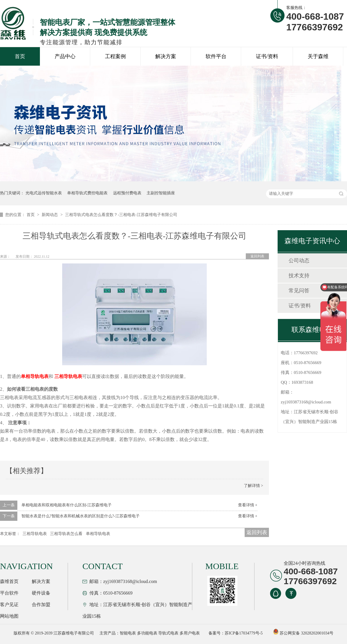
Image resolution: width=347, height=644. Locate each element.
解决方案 (166, 56)
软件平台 (216, 56)
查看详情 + (248, 505)
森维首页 (9, 581)
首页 (20, 56)
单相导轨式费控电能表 (87, 193)
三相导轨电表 (35, 534)
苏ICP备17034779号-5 (244, 633)
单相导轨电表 (98, 534)
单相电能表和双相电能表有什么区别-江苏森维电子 (67, 505)
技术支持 (299, 276)
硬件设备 (41, 593)
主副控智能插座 (161, 193)
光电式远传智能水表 (44, 193)
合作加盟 (41, 605)
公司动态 (299, 261)
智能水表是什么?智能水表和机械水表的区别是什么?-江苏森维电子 (81, 516)
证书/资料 (267, 56)
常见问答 (299, 291)
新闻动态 (50, 215)
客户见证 (9, 605)
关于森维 (318, 56)
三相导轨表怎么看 (66, 534)
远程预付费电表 (127, 193)
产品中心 (65, 56)
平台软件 (9, 593)
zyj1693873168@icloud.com (306, 402)
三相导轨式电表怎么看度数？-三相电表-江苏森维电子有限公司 (121, 215)
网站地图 (9, 616)
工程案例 (115, 56)
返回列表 (257, 256)
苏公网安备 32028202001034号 (303, 633)
